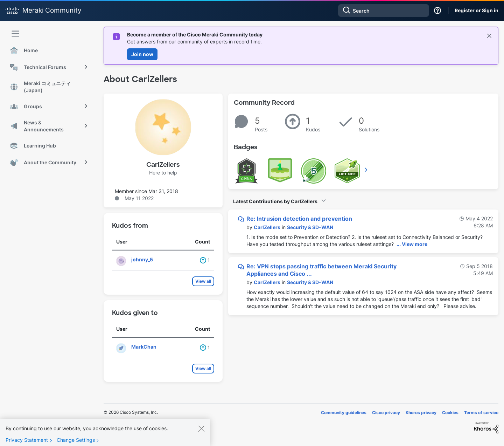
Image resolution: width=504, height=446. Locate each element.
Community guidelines (344, 413)
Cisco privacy (386, 413)
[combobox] (384, 11)
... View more (412, 244)
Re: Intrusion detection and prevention (299, 219)
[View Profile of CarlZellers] (267, 227)
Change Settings (76, 440)
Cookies (450, 413)
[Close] (201, 429)
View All (366, 170)
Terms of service (481, 413)
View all (203, 281)
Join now (142, 54)
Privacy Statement (27, 440)
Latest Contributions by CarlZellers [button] (275, 201)
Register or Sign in (477, 10)
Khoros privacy (421, 413)
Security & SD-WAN (310, 227)
